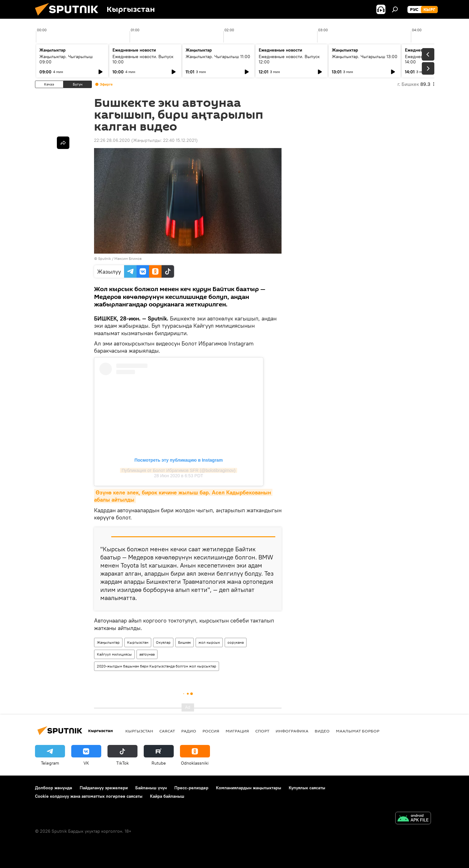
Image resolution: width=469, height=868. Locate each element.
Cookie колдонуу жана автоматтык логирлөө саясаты (89, 796)
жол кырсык (209, 642)
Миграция (237, 731)
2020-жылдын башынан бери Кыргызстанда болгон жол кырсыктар (157, 666)
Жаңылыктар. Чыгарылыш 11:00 (218, 57)
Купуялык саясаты (307, 788)
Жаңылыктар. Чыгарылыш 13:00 (365, 57)
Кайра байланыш (167, 796)
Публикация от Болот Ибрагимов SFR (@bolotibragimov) (178, 470)
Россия (211, 731)
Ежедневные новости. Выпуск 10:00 (143, 59)
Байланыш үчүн (151, 788)
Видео (322, 731)
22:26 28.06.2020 (112, 140)
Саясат (167, 731)
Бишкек (185, 642)
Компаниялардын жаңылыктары (249, 788)
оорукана (236, 642)
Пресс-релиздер (191, 788)
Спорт (262, 731)
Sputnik (105, 258)
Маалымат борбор (358, 731)
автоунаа (147, 654)
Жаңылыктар (108, 642)
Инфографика (292, 731)
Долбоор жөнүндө (54, 788)
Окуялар (163, 642)
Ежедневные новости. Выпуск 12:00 (289, 59)
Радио (189, 731)
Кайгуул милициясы (114, 654)
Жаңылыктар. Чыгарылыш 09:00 (66, 59)
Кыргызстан (138, 642)
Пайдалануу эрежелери (104, 788)
